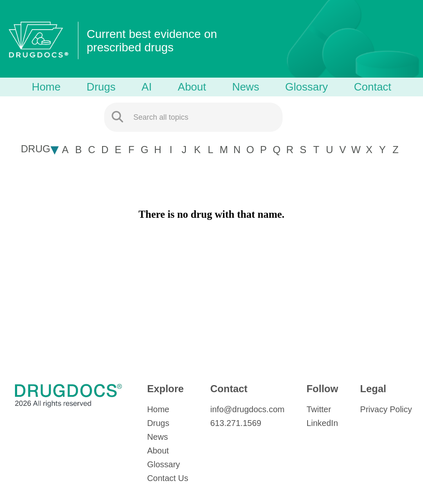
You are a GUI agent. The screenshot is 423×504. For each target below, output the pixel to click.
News (246, 87)
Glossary (307, 87)
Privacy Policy (386, 409)
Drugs (101, 87)
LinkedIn (322, 423)
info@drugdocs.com (248, 409)
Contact (373, 87)
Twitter (319, 409)
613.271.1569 (236, 423)
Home (46, 87)
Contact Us (168, 478)
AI (147, 87)
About (192, 87)
